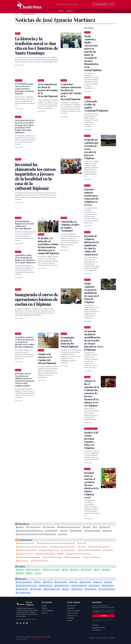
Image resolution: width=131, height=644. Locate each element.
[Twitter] (20, 623)
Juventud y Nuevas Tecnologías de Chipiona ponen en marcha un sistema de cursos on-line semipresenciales (25, 380)
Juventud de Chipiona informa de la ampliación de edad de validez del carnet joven (91, 245)
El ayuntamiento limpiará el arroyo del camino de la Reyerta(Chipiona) (25, 225)
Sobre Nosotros (72, 606)
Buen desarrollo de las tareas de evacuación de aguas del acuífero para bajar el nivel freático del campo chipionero (25, 126)
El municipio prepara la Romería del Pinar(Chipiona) (69, 342)
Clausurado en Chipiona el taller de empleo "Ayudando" (70, 226)
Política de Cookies (73, 613)
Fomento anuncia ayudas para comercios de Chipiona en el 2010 (91, 197)
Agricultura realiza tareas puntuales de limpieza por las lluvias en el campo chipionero (25, 259)
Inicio (16, 14)
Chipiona (61, 11)
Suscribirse (103, 616)
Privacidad (92, 638)
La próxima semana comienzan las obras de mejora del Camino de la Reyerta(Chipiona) (71, 92)
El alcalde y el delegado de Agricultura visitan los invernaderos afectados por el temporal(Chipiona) (48, 246)
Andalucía (70, 11)
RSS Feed (45, 613)
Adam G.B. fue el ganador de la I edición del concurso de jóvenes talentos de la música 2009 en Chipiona (92, 393)
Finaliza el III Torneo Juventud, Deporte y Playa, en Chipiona (91, 440)
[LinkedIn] (27, 623)
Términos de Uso (72, 616)
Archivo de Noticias (47, 611)
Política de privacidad (105, 621)
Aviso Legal (70, 618)
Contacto (70, 620)
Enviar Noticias (96, 630)
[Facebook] (17, 623)
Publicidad (95, 625)
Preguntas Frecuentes (99, 628)
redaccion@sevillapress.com (36, 639)
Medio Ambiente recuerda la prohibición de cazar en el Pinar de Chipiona (91, 293)
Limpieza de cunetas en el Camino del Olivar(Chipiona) (47, 359)
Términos (105, 638)
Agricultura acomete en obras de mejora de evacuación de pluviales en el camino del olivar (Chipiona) (25, 342)
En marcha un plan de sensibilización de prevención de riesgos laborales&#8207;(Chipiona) (94, 340)
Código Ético (71, 608)
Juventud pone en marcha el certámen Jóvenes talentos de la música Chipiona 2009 (91, 485)
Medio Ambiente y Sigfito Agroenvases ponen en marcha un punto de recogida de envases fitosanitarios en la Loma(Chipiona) (93, 53)
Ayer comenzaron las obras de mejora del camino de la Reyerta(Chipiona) (48, 90)
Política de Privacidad (73, 611)
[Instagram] (24, 623)
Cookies (99, 638)
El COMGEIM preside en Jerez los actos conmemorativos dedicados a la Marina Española (25, 89)
